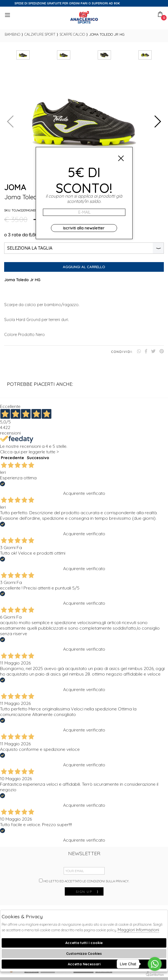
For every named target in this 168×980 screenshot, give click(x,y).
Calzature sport (40, 34)
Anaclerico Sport (84, 17)
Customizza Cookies (84, 953)
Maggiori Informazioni (138, 930)
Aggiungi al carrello (84, 267)
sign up (87, 892)
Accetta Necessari (84, 964)
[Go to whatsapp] (155, 964)
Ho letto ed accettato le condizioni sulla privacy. (84, 881)
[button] (157, 121)
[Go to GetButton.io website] (155, 974)
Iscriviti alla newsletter (84, 228)
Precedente (12, 458)
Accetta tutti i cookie (84, 943)
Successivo (38, 458)
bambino (12, 34)
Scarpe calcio (72, 34)
